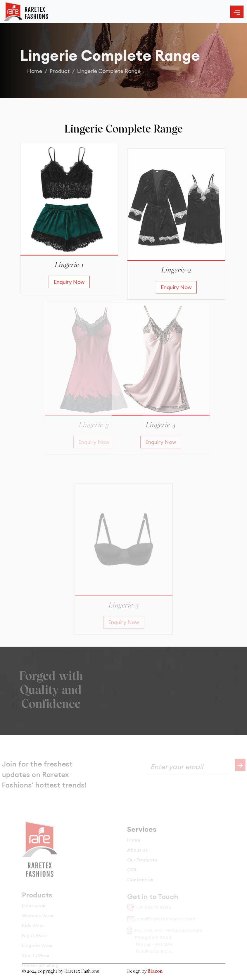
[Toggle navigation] (237, 12)
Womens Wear (38, 919)
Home (37, 71)
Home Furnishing (40, 969)
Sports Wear (36, 959)
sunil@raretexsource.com (161, 921)
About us (137, 855)
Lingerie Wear (37, 949)
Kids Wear (33, 929)
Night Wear (35, 939)
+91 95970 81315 (149, 910)
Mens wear (34, 909)
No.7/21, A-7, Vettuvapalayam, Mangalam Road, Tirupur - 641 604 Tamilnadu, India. (165, 943)
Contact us (140, 885)
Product (62, 71)
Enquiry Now (67, 282)
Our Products (142, 865)
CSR (132, 875)
